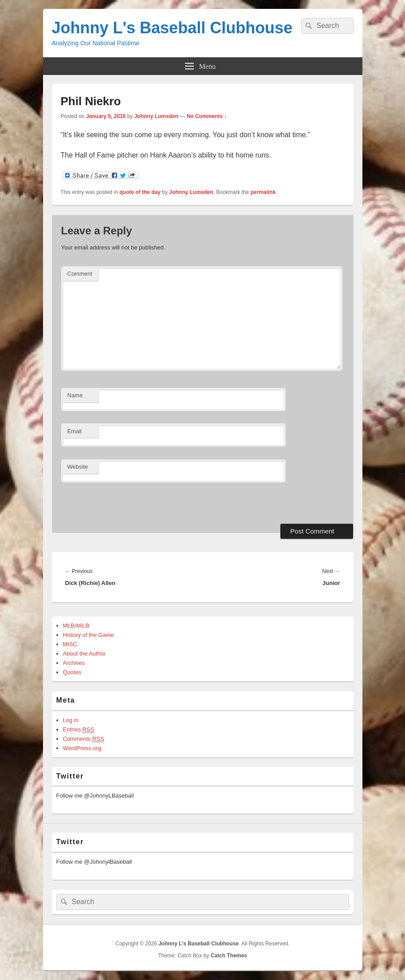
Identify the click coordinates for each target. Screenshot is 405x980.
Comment (80, 274)
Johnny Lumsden (156, 116)
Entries (79, 730)
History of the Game (89, 635)
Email (75, 431)
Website (78, 467)
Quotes (72, 672)
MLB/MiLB (76, 626)
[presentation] (122, 502)
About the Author (85, 654)
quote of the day (140, 192)
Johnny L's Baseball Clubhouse (172, 28)
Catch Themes (229, 956)
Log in (71, 720)
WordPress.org (82, 748)
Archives (74, 663)
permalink (263, 192)
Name (75, 395)
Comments (84, 739)
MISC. (71, 644)
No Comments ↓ (207, 116)
